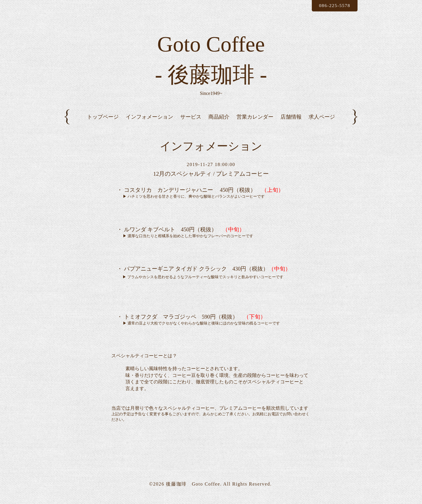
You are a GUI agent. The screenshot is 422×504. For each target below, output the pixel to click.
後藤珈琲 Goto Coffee (193, 489)
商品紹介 (219, 122)
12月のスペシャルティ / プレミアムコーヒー (211, 179)
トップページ (103, 122)
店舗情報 (291, 122)
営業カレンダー (255, 122)
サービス (191, 122)
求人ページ (322, 122)
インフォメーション (149, 122)
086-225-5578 (333, 5)
